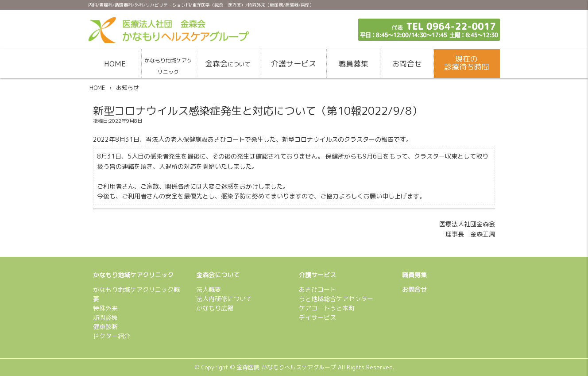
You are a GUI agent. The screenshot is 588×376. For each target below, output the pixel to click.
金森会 (228, 64)
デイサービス (317, 317)
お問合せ (407, 64)
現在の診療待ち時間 (467, 63)
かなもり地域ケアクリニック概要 (136, 294)
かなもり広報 (215, 308)
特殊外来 (105, 308)
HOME (115, 64)
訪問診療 (105, 317)
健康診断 (105, 327)
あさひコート (317, 289)
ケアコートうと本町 (327, 308)
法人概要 (209, 289)
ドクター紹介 (112, 336)
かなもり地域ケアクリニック (168, 66)
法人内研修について (224, 299)
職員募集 (353, 64)
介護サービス (294, 64)
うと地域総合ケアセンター (336, 299)
